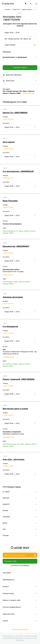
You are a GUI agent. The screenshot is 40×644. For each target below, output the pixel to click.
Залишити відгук (20, 68)
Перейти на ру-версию (20, 629)
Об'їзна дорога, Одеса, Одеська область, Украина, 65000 (17, 283)
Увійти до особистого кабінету (20, 555)
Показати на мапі (28, 93)
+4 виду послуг (8, 275)
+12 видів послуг (8, 357)
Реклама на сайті (10, 561)
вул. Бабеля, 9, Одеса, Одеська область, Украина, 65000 (17, 365)
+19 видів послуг (8, 437)
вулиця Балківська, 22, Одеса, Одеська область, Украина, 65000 (19, 232)
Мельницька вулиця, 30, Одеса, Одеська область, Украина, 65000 (20, 445)
